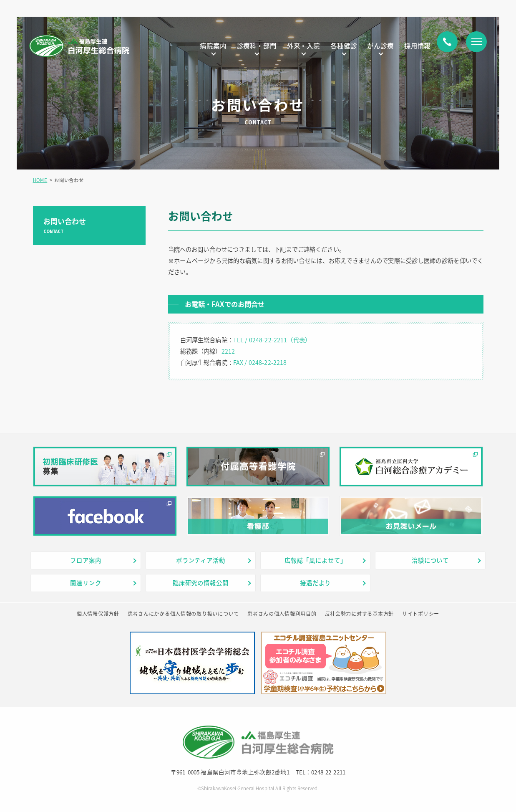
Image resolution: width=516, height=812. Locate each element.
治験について (430, 560)
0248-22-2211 (328, 772)
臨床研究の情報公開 (201, 583)
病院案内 (213, 46)
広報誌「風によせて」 (316, 560)
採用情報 (417, 46)
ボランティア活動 (201, 560)
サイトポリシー (421, 614)
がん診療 (380, 46)
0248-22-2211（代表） (280, 340)
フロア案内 (86, 560)
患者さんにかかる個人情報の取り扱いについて (183, 614)
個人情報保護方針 (98, 614)
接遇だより (315, 583)
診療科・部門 (257, 46)
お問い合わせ (89, 225)
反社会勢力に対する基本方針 (359, 614)
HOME (40, 180)
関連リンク (86, 583)
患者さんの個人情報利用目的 (282, 614)
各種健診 (344, 46)
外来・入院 (303, 46)
